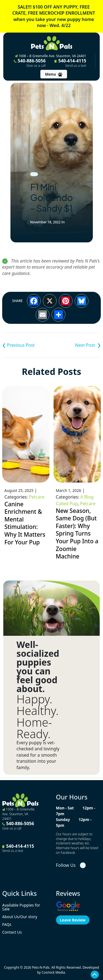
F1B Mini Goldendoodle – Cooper (76, 345)
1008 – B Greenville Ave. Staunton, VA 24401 (51, 56)
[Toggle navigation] (54, 74)
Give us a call (36, 66)
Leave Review (73, 920)
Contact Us (12, 932)
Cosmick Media (53, 972)
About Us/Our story (20, 917)
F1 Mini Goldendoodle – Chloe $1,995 (27, 345)
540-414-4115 (70, 63)
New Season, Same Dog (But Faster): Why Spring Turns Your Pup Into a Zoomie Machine (77, 534)
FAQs (7, 924)
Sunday (63, 819)
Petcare (37, 497)
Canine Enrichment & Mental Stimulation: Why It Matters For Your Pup (25, 523)
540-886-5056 (30, 63)
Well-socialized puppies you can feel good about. (38, 667)
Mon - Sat (65, 808)
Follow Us (66, 865)
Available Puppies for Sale (21, 907)
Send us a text (76, 66)
